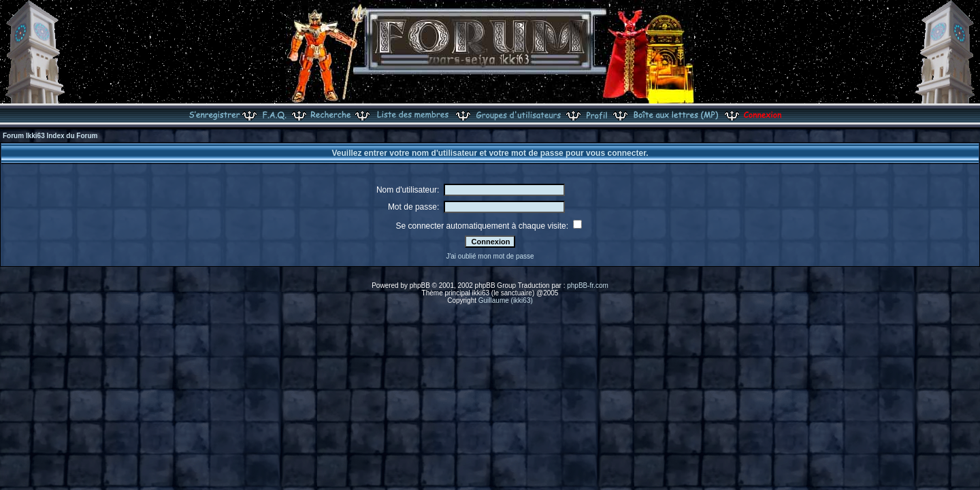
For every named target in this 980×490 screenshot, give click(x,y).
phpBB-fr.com (588, 285)
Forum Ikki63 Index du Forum (50, 136)
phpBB (420, 285)
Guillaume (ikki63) (506, 300)
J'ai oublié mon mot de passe (490, 256)
